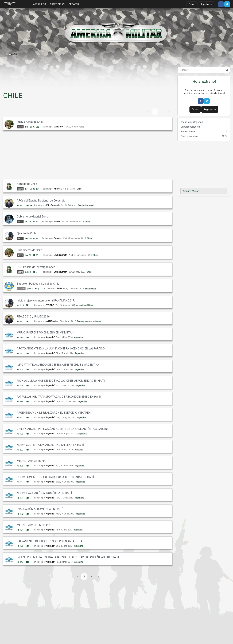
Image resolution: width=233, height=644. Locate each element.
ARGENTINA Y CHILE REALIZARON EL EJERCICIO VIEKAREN (54, 413)
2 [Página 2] (162, 111)
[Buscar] (227, 70)
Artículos (39, 4)
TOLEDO (50, 305)
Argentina (79, 337)
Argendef (50, 337)
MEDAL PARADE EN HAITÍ (33, 461)
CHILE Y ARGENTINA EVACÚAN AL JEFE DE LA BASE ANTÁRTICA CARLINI (62, 429)
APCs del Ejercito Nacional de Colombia (41, 201)
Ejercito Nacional (86, 205)
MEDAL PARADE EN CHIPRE (34, 525)
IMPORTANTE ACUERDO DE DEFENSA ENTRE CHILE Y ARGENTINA (58, 365)
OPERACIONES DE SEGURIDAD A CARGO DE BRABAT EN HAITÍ (55, 477)
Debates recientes (190, 127)
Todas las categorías (192, 122)
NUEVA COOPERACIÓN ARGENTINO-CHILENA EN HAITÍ (50, 445)
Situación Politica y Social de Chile (38, 284)
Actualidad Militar (85, 305)
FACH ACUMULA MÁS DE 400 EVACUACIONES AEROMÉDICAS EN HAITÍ (61, 381)
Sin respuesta (204, 131)
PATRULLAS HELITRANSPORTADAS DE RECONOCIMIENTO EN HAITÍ (59, 397)
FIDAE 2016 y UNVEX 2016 (33, 317)
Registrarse (207, 4)
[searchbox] (204, 70)
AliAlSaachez (53, 321)
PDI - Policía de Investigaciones (36, 267)
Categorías (57, 4)
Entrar (192, 4)
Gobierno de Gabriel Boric (32, 217)
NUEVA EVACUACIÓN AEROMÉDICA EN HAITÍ (44, 493)
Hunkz (57, 222)
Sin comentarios (204, 136)
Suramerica (90, 289)
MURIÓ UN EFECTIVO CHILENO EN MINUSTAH (45, 333)
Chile (82, 127)
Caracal (57, 238)
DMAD (59, 289)
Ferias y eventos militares (89, 321)
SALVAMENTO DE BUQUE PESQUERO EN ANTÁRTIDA (49, 541)
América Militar (191, 191)
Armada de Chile (27, 184)
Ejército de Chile (26, 233)
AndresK (58, 189)
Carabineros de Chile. (30, 250)
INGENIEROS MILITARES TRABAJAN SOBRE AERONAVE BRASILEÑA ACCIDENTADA (68, 557)
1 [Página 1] (155, 111)
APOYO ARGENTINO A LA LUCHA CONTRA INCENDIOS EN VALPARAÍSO (61, 349)
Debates (74, 4)
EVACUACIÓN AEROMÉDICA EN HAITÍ (40, 509)
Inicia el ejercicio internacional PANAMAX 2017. (46, 301)
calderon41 (59, 127)
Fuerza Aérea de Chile (30, 122)
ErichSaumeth (53, 205)
